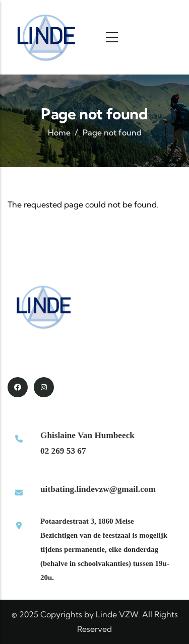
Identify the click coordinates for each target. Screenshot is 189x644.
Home (59, 132)
